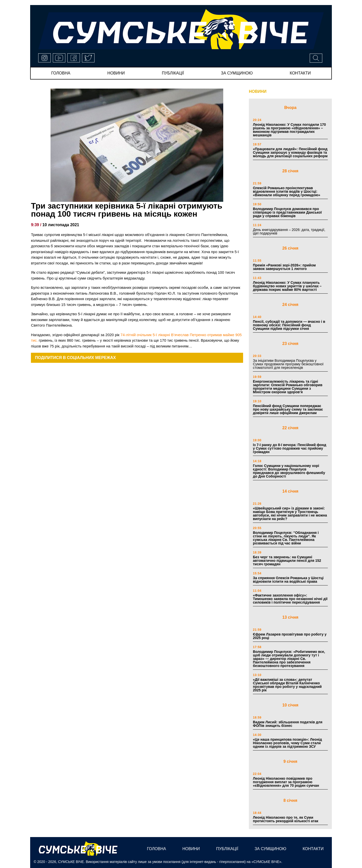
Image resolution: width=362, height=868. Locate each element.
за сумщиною (237, 73)
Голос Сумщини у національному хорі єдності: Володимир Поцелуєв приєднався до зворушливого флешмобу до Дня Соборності (289, 471)
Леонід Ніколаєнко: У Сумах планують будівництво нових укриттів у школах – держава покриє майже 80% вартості (287, 286)
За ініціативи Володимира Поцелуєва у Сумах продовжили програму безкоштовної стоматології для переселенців (288, 364)
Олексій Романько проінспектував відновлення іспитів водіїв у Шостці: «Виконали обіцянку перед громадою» (287, 191)
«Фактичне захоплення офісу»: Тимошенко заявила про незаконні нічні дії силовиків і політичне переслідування (290, 599)
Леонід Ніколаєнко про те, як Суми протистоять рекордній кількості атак (286, 819)
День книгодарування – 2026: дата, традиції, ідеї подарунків (289, 231)
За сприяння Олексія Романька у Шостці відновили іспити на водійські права (288, 580)
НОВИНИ (258, 91)
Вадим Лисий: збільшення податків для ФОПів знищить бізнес (288, 724)
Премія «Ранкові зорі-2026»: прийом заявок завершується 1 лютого (284, 267)
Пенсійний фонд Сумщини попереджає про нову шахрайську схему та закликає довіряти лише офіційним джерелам (288, 409)
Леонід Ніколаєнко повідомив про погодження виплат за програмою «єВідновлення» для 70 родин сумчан (286, 782)
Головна (61, 73)
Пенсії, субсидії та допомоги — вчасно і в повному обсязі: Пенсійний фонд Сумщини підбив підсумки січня (289, 325)
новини (116, 73)
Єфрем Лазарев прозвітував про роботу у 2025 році (290, 636)
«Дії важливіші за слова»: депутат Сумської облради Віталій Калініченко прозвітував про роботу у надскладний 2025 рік (287, 685)
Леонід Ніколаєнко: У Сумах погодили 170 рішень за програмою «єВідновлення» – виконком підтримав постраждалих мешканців (289, 130)
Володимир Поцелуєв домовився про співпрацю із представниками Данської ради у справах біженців (287, 212)
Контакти (300, 73)
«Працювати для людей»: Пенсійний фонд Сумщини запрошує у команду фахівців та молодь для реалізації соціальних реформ (290, 152)
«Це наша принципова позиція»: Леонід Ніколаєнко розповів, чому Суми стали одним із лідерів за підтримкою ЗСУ (287, 743)
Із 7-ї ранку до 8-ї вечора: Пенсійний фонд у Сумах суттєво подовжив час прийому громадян (290, 448)
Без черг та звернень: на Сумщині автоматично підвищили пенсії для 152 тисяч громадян (287, 561)
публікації (173, 73)
